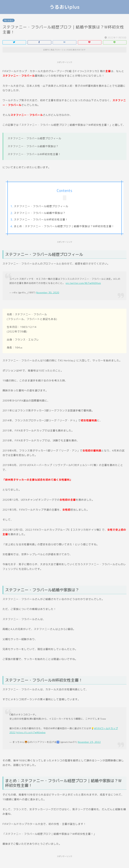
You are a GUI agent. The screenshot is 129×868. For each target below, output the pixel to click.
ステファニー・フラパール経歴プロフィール (41, 206)
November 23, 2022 (89, 742)
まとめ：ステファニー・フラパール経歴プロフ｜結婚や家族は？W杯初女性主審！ (64, 226)
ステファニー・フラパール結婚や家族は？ (40, 213)
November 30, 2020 (48, 292)
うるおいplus (65, 7)
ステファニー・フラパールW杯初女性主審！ (41, 220)
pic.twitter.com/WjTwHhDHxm (83, 283)
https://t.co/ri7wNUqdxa (31, 732)
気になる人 (9, 20)
